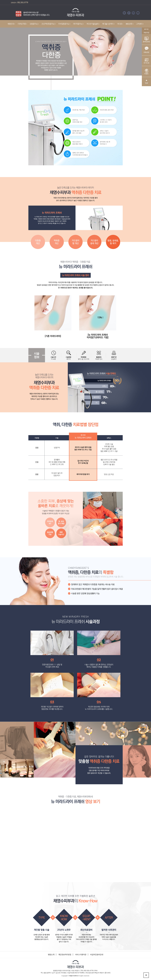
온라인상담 (146, 40)
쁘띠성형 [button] (130, 24)
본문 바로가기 (0, 0)
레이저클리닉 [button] (78, 24)
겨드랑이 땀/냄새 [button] (93, 24)
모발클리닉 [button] (34, 24)
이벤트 (146, 72)
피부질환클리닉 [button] (64, 24)
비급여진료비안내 (97, 955)
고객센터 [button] (140, 24)
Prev (11, 13)
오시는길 (146, 61)
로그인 (146, 29)
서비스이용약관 (81, 955)
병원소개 (51, 955)
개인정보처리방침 (65, 955)
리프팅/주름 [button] (22, 24)
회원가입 (146, 32)
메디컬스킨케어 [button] (108, 24)
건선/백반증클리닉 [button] (49, 24)
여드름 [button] (120, 24)
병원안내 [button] (11, 24)
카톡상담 (146, 49)
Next (53, 13)
